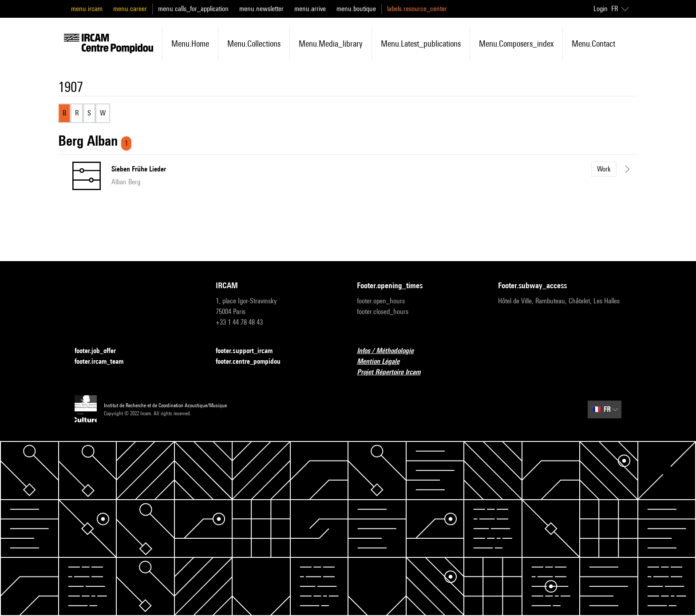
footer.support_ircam (249, 351)
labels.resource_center (417, 9)
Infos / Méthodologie (391, 351)
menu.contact (593, 44)
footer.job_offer (101, 351)
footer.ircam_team (104, 362)
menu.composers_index (516, 44)
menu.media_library (331, 44)
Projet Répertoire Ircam (394, 372)
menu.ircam (87, 9)
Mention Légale (384, 362)
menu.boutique (356, 9)
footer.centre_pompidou (253, 362)
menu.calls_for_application (193, 9)
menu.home (190, 44)
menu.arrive (310, 9)
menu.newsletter (261, 9)
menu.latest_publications (421, 44)
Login (601, 9)
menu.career (130, 9)
